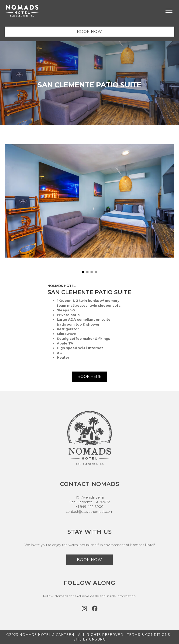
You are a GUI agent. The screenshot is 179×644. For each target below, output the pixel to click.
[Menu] (169, 11)
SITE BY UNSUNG (90, 639)
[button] (83, 272)
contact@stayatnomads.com (89, 512)
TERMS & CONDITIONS (149, 635)
